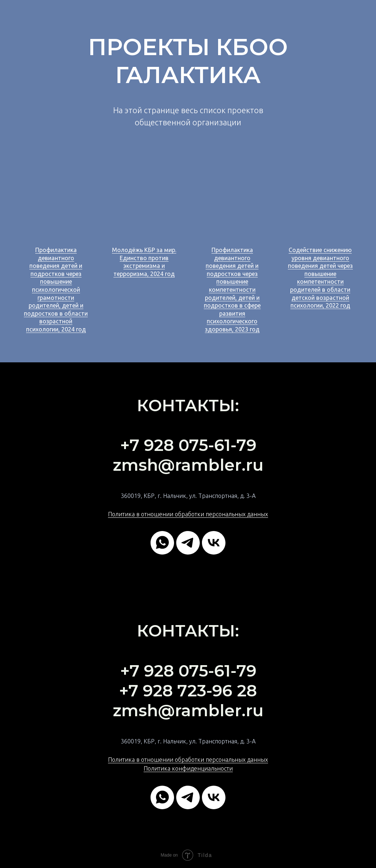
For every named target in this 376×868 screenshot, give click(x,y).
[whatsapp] (162, 543)
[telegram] (188, 543)
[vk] (214, 543)
